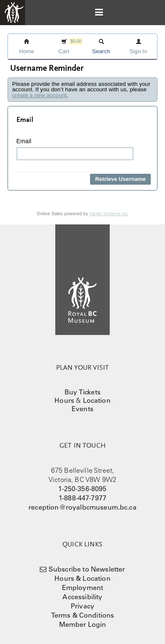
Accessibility (82, 597)
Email (75, 149)
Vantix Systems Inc (109, 214)
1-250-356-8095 (82, 489)
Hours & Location (82, 578)
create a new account (39, 95)
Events (82, 409)
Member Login (83, 624)
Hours (64, 400)
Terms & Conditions (83, 615)
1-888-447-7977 (82, 498)
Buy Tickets (82, 392)
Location (97, 400)
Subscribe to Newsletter (87, 569)
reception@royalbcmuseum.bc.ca (82, 507)
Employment (83, 587)
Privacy (82, 606)
